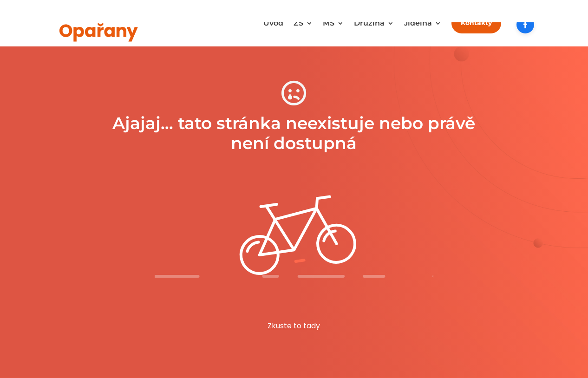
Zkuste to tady (294, 326)
